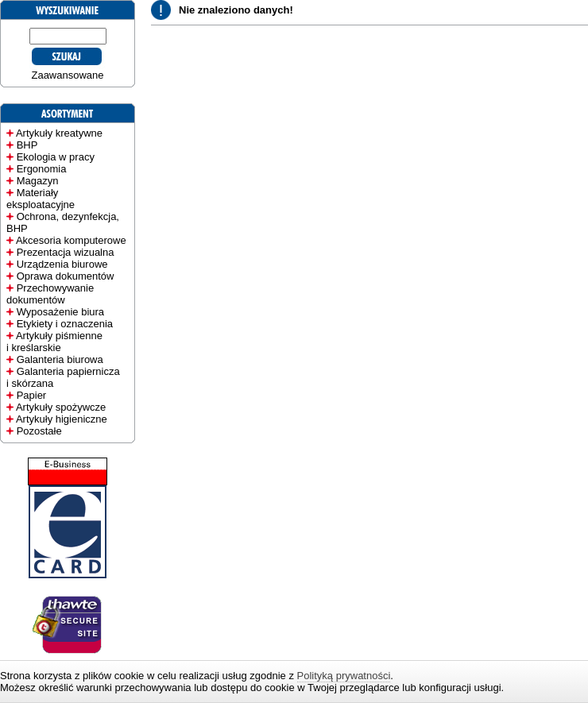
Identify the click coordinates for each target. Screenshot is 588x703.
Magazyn (38, 181)
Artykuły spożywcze (61, 407)
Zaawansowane (67, 75)
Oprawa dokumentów (66, 276)
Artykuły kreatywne (59, 133)
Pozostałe (39, 431)
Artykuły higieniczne (62, 419)
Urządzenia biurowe (62, 264)
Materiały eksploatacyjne (41, 199)
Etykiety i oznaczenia (65, 324)
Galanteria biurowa (60, 359)
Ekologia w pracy (56, 157)
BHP (27, 145)
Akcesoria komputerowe (71, 240)
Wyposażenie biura (60, 312)
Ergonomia (42, 169)
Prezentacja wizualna (66, 252)
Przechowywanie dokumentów (50, 294)
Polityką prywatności (344, 676)
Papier (32, 395)
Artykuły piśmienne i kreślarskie (54, 342)
